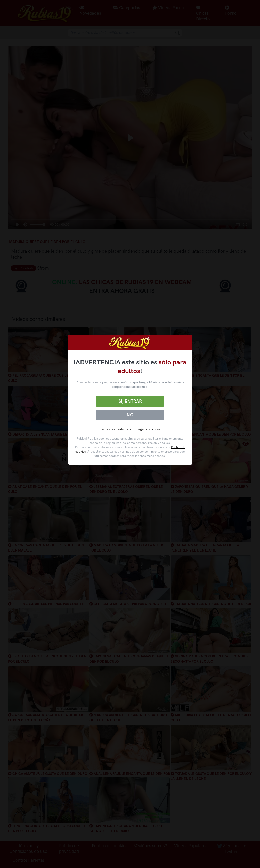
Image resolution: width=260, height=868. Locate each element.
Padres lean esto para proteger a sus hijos (130, 429)
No (130, 415)
